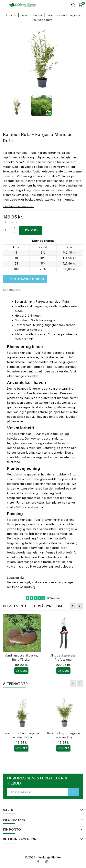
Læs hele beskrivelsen (19, 206)
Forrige (73, 606)
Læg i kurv (31, 230)
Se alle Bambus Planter (25, 279)
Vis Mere (21, 671)
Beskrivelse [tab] (12, 290)
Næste (80, 606)
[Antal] (8, 230)
